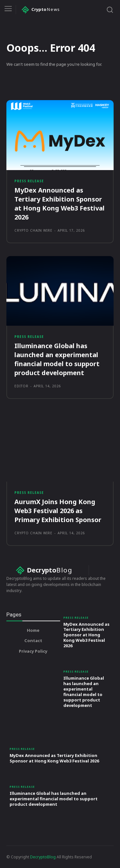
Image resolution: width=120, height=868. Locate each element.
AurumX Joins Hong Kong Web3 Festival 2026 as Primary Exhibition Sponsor (58, 511)
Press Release (29, 181)
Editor (21, 386)
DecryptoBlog (43, 857)
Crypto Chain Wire (33, 230)
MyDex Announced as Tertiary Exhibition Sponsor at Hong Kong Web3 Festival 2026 (60, 204)
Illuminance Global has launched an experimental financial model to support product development (84, 692)
